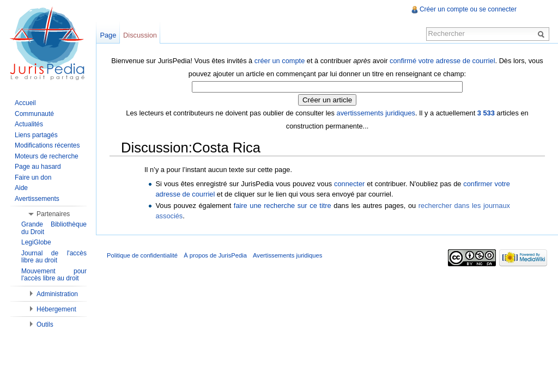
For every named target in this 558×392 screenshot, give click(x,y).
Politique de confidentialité (142, 255)
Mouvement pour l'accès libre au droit (54, 275)
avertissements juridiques (376, 113)
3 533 (486, 113)
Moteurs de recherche (47, 156)
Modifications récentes (47, 145)
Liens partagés (36, 135)
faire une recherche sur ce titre (283, 206)
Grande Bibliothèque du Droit (54, 228)
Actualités (29, 124)
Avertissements (37, 199)
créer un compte (280, 61)
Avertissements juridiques (287, 255)
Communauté (34, 114)
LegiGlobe (36, 242)
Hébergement (56, 309)
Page (108, 35)
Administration (57, 294)
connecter (349, 184)
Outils (45, 324)
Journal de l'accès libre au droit (54, 257)
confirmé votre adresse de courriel (442, 61)
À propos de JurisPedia (215, 255)
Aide (21, 188)
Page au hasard (38, 167)
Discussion (140, 35)
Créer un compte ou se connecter (468, 9)
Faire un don (33, 177)
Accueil (25, 103)
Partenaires (53, 214)
